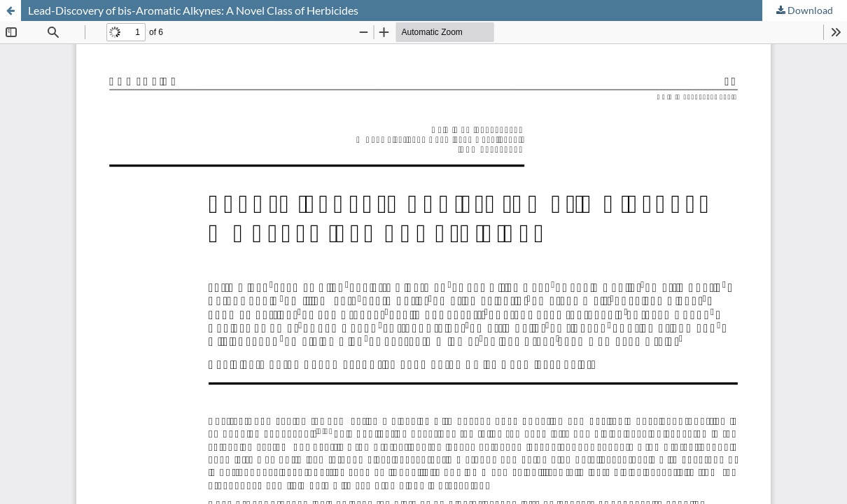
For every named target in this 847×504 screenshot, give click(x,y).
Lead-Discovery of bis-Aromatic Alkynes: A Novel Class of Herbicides (193, 10)
